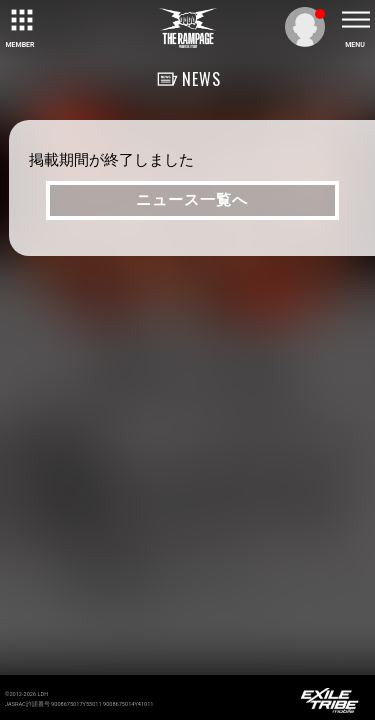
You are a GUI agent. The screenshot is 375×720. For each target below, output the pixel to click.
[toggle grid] (20, 20)
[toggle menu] (355, 20)
